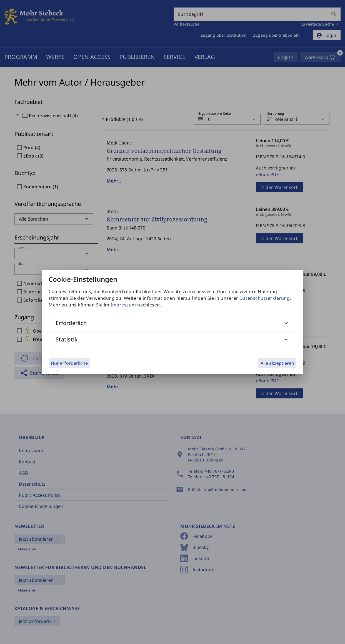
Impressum (123, 305)
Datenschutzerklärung (265, 298)
